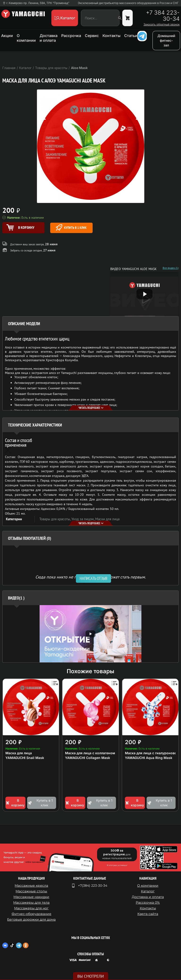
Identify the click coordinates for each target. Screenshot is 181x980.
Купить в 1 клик (71, 228)
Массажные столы (31, 891)
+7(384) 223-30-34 (93, 886)
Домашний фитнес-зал (166, 40)
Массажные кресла (31, 886)
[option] (90, 634)
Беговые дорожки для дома (31, 919)
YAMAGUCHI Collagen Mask (88, 758)
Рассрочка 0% (148, 902)
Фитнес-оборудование (31, 914)
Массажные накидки (31, 897)
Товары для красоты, (55, 519)
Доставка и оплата (49, 38)
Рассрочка (71, 36)
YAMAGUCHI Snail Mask (25, 758)
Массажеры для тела (31, 902)
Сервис (92, 36)
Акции (7, 36)
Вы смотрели (91, 976)
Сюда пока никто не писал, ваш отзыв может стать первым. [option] (91, 577)
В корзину (15, 803)
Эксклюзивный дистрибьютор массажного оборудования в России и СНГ (128, 3)
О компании (26, 38)
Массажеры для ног (31, 908)
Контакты (111, 36)
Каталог (148, 891)
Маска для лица (19, 753)
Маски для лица (107, 519)
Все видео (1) (171, 268)
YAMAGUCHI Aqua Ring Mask (149, 758)
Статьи (131, 36)
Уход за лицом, (83, 519)
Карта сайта (148, 914)
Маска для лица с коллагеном (90, 753)
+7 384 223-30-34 (163, 16)
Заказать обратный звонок (162, 25)
